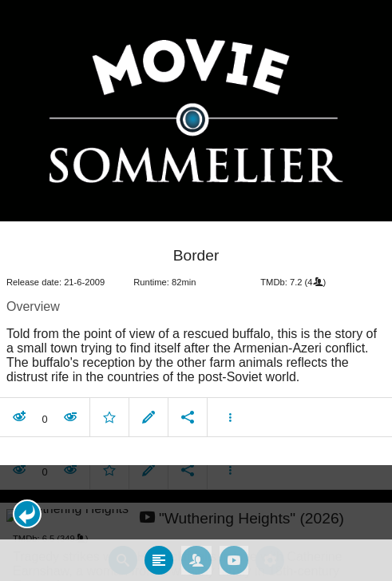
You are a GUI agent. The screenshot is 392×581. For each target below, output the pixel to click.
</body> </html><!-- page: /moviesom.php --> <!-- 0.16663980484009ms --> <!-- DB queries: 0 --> (196, 290)
